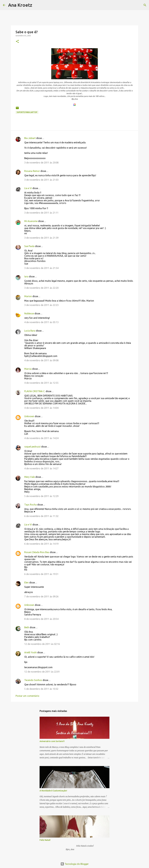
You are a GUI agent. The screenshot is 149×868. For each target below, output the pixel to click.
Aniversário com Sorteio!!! (52, 741)
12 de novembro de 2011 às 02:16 (42, 644)
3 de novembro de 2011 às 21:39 (41, 238)
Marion (28, 296)
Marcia (28, 369)
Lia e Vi (28, 188)
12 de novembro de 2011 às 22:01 (42, 672)
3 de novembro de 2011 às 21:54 (41, 268)
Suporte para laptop (27, 112)
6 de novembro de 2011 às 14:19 (41, 544)
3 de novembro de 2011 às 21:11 (41, 213)
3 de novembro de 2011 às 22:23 (41, 305)
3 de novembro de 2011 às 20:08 (41, 163)
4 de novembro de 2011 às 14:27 (41, 468)
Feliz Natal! (45, 840)
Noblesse (29, 313)
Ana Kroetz (20, 5)
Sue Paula (29, 246)
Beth (27, 627)
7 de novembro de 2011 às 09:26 (41, 596)
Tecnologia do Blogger (75, 864)
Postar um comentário (27, 696)
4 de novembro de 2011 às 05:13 (41, 322)
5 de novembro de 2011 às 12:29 (41, 496)
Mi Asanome (31, 221)
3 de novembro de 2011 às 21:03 (41, 180)
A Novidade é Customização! (53, 791)
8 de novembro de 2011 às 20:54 (41, 619)
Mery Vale (30, 477)
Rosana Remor (32, 171)
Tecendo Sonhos (33, 680)
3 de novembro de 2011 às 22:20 (41, 288)
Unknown (29, 416)
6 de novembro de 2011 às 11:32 (41, 516)
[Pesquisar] (36, 5)
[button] (17, 42)
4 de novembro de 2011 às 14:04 (41, 408)
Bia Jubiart (30, 138)
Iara (26, 276)
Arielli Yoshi (30, 652)
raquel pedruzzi (32, 447)
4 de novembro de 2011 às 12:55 (41, 383)
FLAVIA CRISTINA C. (35, 391)
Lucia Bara (30, 331)
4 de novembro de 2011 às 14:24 (41, 438)
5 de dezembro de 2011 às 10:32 (41, 689)
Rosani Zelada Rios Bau (37, 552)
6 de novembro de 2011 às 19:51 (41, 574)
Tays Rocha (30, 505)
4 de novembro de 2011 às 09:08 (41, 360)
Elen (26, 583)
